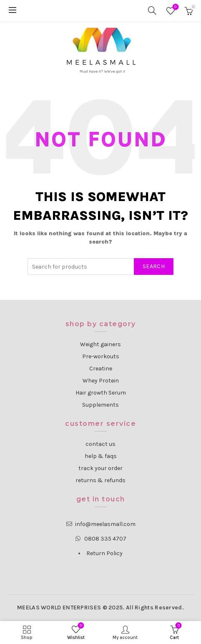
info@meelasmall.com (105, 524)
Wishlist (175, 7)
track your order (100, 468)
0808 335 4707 (105, 539)
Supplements (100, 405)
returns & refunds (100, 480)
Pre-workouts (101, 356)
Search (154, 266)
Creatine (101, 369)
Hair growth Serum (101, 393)
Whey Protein (101, 381)
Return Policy (104, 553)
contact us (100, 444)
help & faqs (101, 456)
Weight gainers (100, 344)
